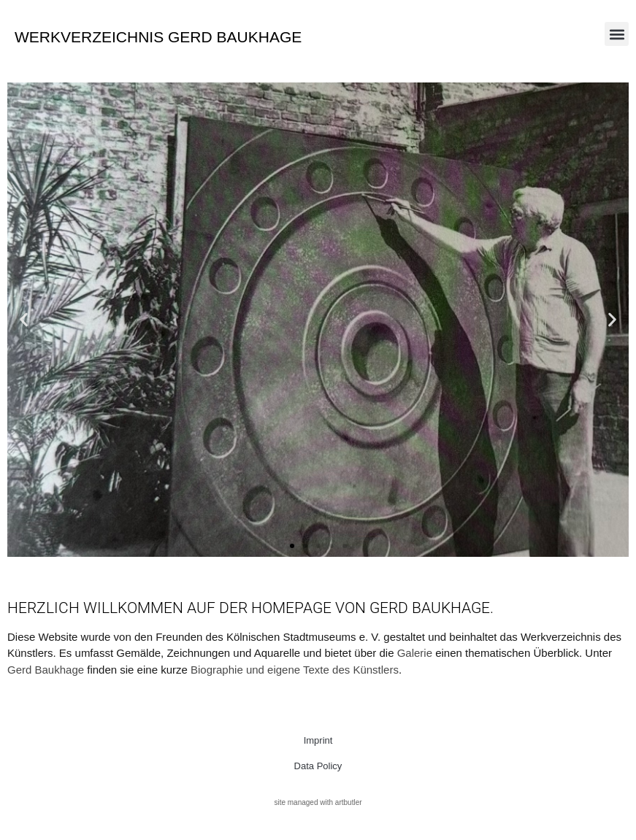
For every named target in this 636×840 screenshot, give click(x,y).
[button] (617, 34)
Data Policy (318, 766)
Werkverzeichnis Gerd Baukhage (158, 37)
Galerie (415, 653)
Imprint (318, 740)
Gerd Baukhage (46, 670)
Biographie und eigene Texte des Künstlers (295, 670)
